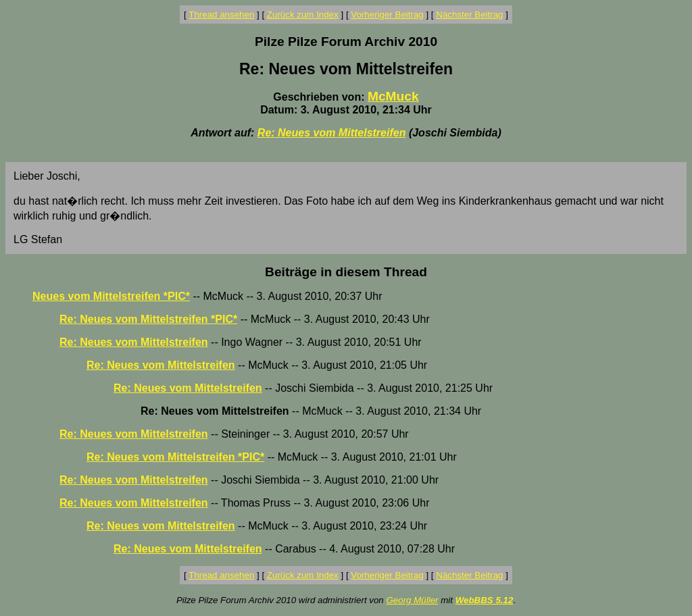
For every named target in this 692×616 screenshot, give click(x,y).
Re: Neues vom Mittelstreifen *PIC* (148, 319)
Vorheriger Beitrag (387, 15)
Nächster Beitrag (469, 15)
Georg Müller (412, 600)
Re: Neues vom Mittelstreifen (332, 133)
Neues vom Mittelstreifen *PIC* (111, 296)
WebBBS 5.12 (485, 600)
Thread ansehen (221, 15)
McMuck (393, 96)
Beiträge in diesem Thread (346, 272)
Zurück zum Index (303, 15)
